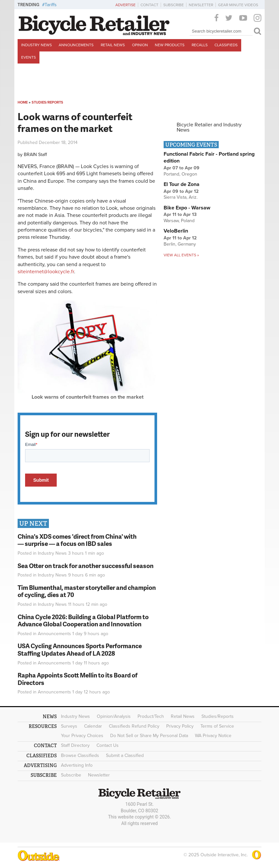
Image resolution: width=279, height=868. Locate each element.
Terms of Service (217, 726)
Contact (149, 5)
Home (23, 102)
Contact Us (108, 745)
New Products (170, 45)
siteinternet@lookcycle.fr (46, 272)
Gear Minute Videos (238, 5)
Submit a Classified (125, 755)
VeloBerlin (176, 231)
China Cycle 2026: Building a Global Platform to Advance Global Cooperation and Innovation (83, 620)
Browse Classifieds (80, 755)
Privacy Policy (180, 726)
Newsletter (201, 5)
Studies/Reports (47, 102)
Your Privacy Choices (82, 736)
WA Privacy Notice (213, 736)
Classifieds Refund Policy (134, 726)
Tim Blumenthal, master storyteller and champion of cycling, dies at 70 (87, 591)
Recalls (200, 45)
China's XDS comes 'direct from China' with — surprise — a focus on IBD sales (77, 540)
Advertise (125, 5)
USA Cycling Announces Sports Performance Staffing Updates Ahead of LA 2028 (80, 649)
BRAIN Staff (35, 155)
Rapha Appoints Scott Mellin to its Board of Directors (78, 679)
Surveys (69, 726)
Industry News (37, 45)
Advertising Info (77, 765)
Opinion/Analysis (114, 716)
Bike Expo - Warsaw (187, 208)
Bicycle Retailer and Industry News (209, 127)
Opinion (140, 45)
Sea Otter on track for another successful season (86, 566)
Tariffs (51, 5)
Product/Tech (151, 716)
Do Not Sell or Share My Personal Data (149, 736)
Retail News (113, 45)
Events (29, 57)
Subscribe (174, 5)
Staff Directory (75, 745)
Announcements (76, 45)
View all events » (181, 255)
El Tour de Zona (182, 184)
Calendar (93, 726)
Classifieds (226, 45)
